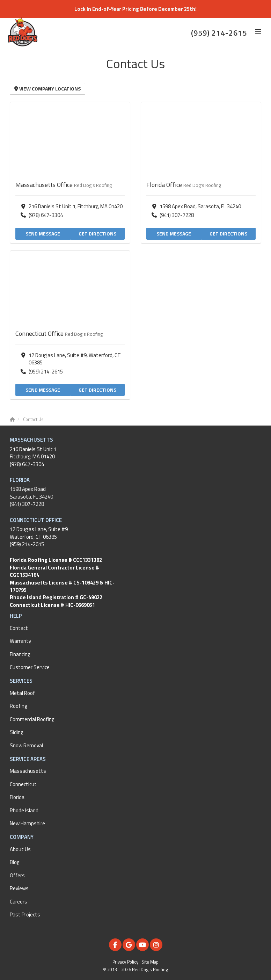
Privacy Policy (125, 962)
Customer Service (30, 667)
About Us (20, 849)
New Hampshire (27, 823)
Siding (16, 732)
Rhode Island (24, 810)
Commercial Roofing (32, 719)
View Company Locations (47, 89)
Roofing (18, 706)
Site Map (150, 962)
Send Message (43, 234)
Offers (17, 875)
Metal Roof (22, 693)
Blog (14, 862)
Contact (19, 628)
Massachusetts (28, 771)
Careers (19, 902)
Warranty (20, 641)
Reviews (19, 888)
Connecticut (23, 784)
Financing (20, 654)
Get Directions (97, 234)
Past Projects (25, 914)
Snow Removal (26, 745)
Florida (17, 797)
